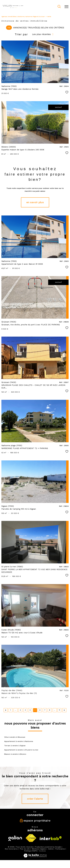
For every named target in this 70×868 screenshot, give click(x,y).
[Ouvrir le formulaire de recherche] (59, 7)
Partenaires (60, 849)
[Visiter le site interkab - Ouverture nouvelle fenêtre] (51, 838)
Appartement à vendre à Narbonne (19, 741)
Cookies (42, 851)
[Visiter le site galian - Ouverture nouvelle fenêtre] (15, 838)
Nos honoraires (11, 849)
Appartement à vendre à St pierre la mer (21, 750)
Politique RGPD (31, 851)
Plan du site (25, 849)
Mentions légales (39, 849)
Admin (51, 849)
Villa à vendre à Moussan (15, 737)
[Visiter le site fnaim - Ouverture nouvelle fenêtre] (31, 838)
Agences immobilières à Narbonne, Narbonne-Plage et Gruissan (23, 17)
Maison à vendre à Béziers (15, 754)
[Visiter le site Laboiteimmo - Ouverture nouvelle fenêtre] (35, 857)
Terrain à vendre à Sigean (15, 746)
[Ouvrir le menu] (66, 7)
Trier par (21, 34)
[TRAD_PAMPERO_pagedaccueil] (13, 9)
